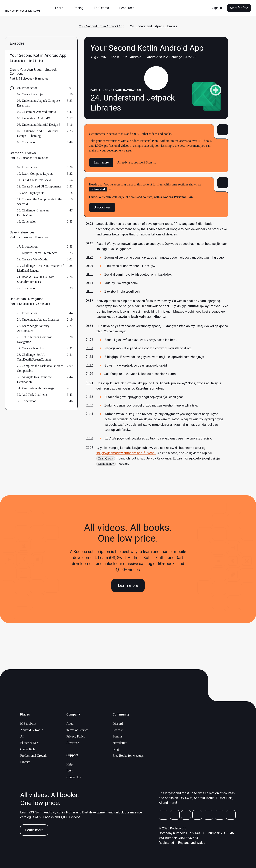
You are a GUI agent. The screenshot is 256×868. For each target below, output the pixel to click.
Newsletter (119, 743)
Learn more (101, 162)
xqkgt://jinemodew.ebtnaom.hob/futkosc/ (126, 453)
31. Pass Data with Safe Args (35, 388)
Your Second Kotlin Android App (102, 26)
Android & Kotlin (32, 730)
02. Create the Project (31, 94)
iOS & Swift (28, 724)
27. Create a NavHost (31, 348)
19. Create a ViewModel (33, 259)
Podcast (118, 730)
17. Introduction (27, 247)
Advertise (73, 743)
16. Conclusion (27, 222)
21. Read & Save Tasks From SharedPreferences (36, 279)
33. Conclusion (27, 401)
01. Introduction (27, 88)
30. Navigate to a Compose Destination (34, 379)
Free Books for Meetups (128, 756)
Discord (118, 724)
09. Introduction (27, 167)
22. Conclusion (27, 288)
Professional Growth (33, 756)
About (70, 724)
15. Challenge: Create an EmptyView (33, 213)
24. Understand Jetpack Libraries (38, 319)
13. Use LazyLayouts (31, 193)
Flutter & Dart (29, 743)
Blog (116, 749)
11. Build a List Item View (34, 180)
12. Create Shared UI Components (39, 186)
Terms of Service (77, 730)
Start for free (239, 8)
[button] (61, 8)
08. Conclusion (27, 142)
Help (69, 764)
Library (25, 762)
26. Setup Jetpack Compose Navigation (35, 339)
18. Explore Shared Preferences (37, 253)
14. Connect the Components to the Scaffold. (40, 202)
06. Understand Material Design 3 (39, 125)
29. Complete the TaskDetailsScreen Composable (40, 368)
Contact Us (74, 777)
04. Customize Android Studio (36, 112)
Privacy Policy (76, 736)
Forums (117, 736)
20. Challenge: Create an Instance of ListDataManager (40, 268)
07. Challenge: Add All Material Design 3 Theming (38, 133)
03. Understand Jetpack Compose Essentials (38, 103)
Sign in (217, 8)
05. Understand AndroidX (34, 118)
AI (22, 736)
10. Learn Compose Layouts (35, 174)
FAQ (69, 771)
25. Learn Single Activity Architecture (33, 328)
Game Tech (27, 749)
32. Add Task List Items (32, 395)
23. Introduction (27, 313)
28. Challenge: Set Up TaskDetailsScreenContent (34, 357)
